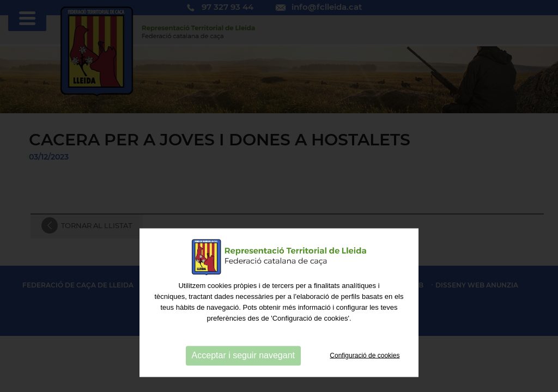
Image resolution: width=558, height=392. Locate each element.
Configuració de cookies (365, 378)
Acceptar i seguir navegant (243, 379)
